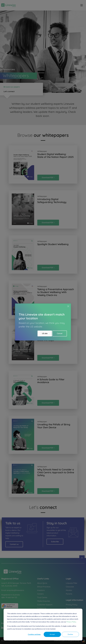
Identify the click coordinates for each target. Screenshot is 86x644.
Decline (70, 634)
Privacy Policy (71, 622)
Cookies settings (34, 634)
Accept (52, 634)
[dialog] (43, 625)
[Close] (68, 306)
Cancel (60, 333)
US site (45, 333)
